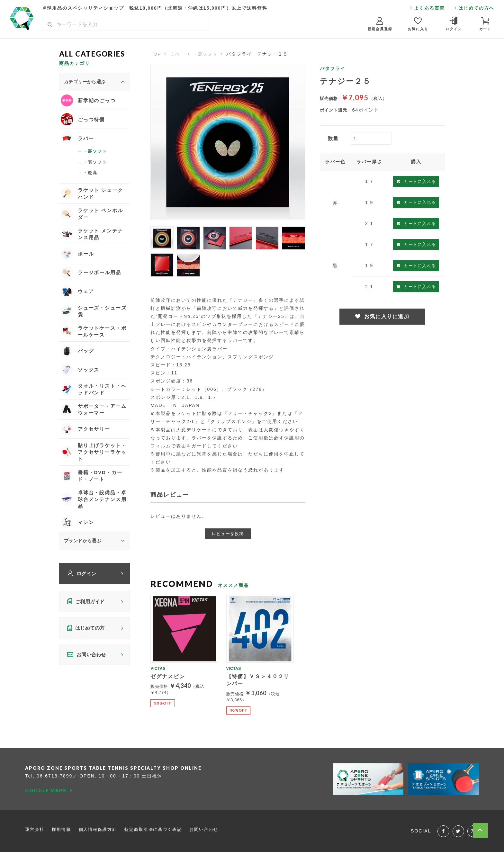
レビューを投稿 (228, 534)
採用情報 (64, 830)
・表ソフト (96, 165)
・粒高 (91, 177)
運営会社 (35, 830)
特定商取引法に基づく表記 (161, 830)
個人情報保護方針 (102, 830)
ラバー (178, 54)
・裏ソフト (208, 54)
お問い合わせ (215, 830)
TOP (156, 54)
